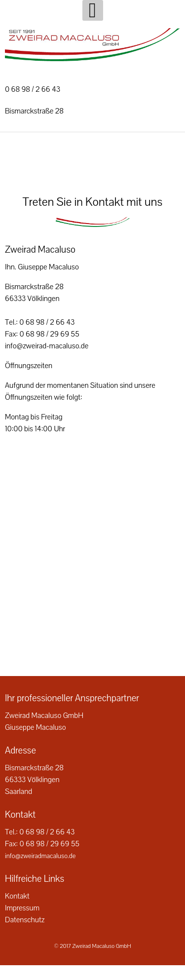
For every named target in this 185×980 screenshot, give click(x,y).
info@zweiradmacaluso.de (40, 856)
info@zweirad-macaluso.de (47, 346)
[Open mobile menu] (93, 10)
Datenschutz (25, 920)
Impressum (22, 908)
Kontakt (17, 896)
